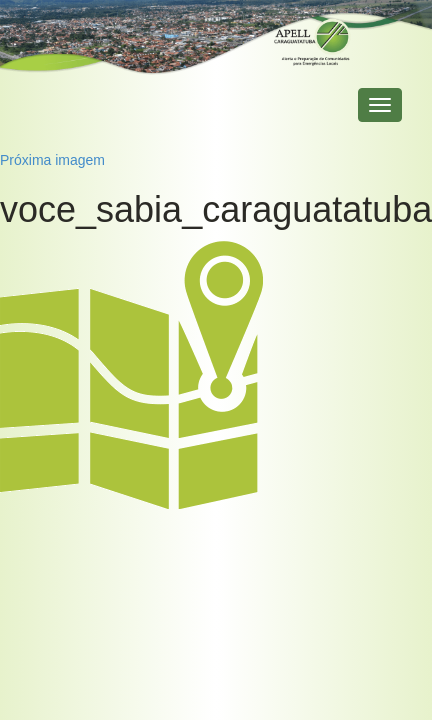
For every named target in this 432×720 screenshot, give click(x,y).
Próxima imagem (52, 160)
